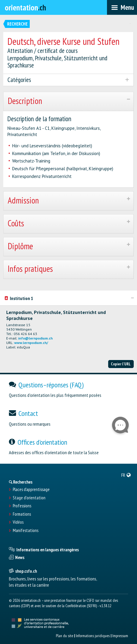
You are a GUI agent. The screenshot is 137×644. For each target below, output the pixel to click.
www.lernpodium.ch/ (31, 343)
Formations (22, 514)
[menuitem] (126, 475)
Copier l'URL (121, 364)
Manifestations (26, 531)
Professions (22, 506)
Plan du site (64, 636)
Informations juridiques (93, 636)
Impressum (120, 636)
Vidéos (18, 522)
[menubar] (122, 7)
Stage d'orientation (29, 498)
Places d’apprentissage (31, 490)
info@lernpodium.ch (35, 338)
